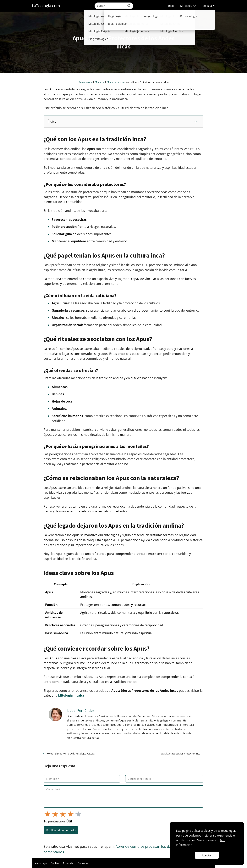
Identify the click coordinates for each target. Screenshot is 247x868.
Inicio (171, 6)
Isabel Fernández (80, 710)
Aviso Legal (41, 863)
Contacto (83, 863)
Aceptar (207, 855)
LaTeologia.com (46, 6)
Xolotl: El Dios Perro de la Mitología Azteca (71, 754)
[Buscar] (129, 6)
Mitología (186, 6)
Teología (206, 6)
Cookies (55, 863)
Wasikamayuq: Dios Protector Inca (181, 754)
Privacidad (69, 863)
